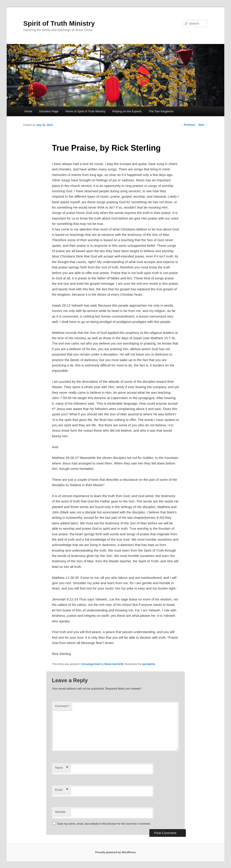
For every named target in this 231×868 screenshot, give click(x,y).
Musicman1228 (114, 664)
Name (62, 768)
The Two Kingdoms (161, 111)
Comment (62, 706)
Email (62, 790)
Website (60, 812)
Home (28, 111)
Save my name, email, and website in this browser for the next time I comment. (104, 824)
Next (203, 125)
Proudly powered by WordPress (115, 852)
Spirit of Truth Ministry (59, 23)
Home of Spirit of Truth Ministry (85, 111)
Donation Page (49, 111)
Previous (188, 125)
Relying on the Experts (127, 111)
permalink (149, 664)
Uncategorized (91, 664)
